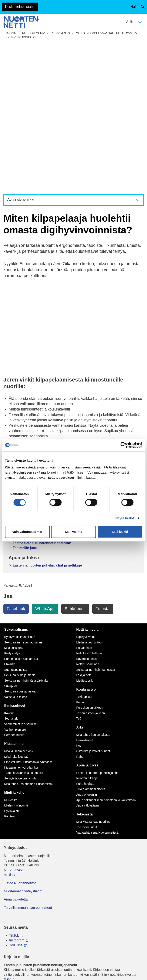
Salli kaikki (120, 532)
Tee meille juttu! (26, 401)
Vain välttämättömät (27, 532)
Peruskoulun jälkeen (90, 560)
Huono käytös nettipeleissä (35, 364)
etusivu (10, 33)
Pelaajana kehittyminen (32, 359)
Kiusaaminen (15, 596)
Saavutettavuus (73, 926)
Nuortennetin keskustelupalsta (38, 391)
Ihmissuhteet (15, 558)
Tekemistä (85, 667)
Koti (79, 598)
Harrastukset (85, 593)
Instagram (17, 793)
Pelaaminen (60, 33)
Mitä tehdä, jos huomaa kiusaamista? (29, 637)
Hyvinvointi (11, 664)
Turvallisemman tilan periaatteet (28, 760)
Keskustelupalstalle (20, 7)
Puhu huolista (85, 636)
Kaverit (9, 566)
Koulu (80, 555)
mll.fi (7, 728)
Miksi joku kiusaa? (16, 609)
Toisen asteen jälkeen (91, 566)
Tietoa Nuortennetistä (20, 736)
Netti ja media (34, 33)
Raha (80, 609)
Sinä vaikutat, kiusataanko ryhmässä (28, 615)
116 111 (14, 865)
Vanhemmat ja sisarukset (21, 577)
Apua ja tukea (87, 618)
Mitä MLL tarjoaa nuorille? (93, 674)
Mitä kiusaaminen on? (19, 604)
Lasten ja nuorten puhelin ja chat (98, 626)
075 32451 (16, 723)
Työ (79, 571)
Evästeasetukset (73, 932)
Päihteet (10, 669)
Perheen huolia (14, 588)
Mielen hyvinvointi (16, 658)
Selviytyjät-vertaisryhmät (20, 631)
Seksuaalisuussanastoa (20, 544)
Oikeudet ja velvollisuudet (93, 604)
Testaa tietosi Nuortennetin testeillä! (42, 396)
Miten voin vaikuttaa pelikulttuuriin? (42, 369)
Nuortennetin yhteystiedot (23, 744)
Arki (80, 580)
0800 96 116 (19, 887)
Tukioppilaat (84, 549)
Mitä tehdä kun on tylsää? (93, 587)
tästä (8, 832)
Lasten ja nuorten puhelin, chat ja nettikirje (47, 418)
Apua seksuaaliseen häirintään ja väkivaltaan (106, 653)
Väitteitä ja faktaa (16, 550)
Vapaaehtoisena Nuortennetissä (97, 685)
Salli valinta (73, 532)
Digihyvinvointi (25, 350)
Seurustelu (11, 571)
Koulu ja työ (86, 542)
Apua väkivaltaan (88, 658)
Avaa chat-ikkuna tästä (21, 910)
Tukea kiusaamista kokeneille (24, 626)
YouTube (16, 798)
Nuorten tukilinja (87, 631)
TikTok (14, 788)
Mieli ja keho (14, 645)
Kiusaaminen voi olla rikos (21, 620)
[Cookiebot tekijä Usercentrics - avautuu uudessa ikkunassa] (123, 445)
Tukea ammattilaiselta (91, 642)
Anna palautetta (16, 752)
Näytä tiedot (125, 518)
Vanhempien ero (15, 582)
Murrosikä (11, 653)
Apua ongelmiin (87, 647)
